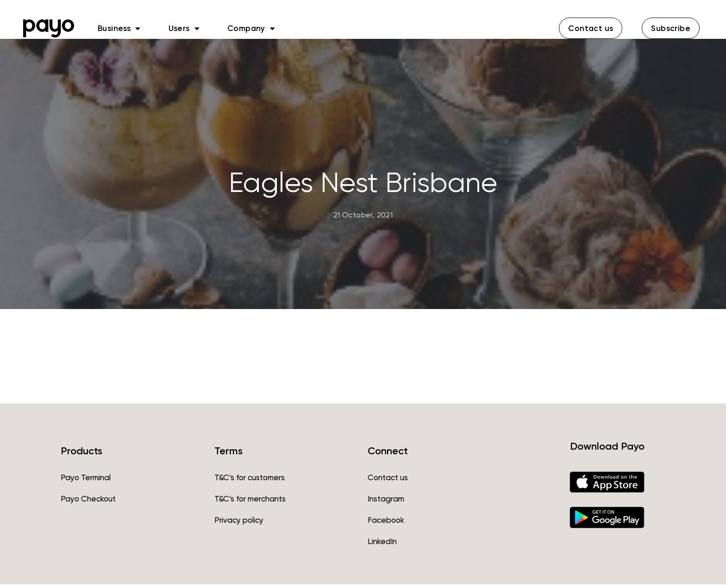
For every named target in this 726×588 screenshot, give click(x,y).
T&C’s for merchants (250, 502)
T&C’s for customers (250, 481)
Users (184, 28)
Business (119, 28)
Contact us (388, 481)
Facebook (386, 524)
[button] (591, 28)
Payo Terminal (86, 481)
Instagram (386, 502)
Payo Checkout (88, 502)
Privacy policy (239, 524)
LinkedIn (382, 545)
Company (251, 28)
